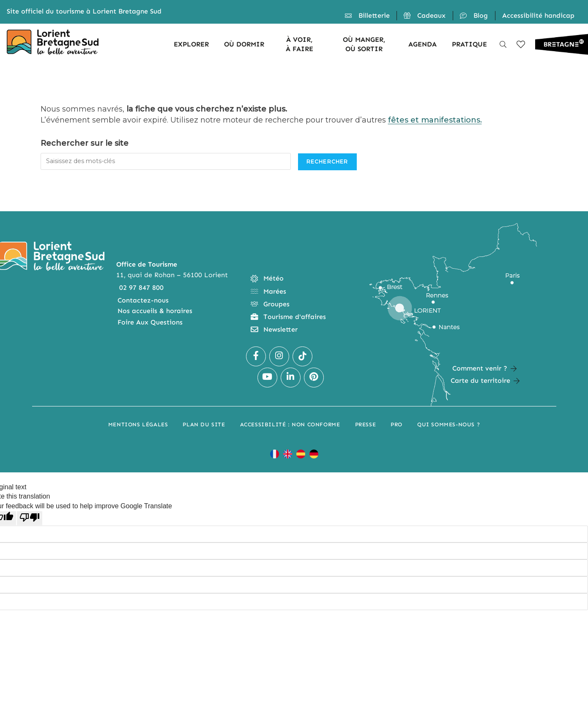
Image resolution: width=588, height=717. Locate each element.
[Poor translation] (30, 518)
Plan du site (204, 424)
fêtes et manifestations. (435, 120)
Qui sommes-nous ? (449, 424)
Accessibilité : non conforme (290, 424)
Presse (366, 424)
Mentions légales (138, 424)
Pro (397, 424)
